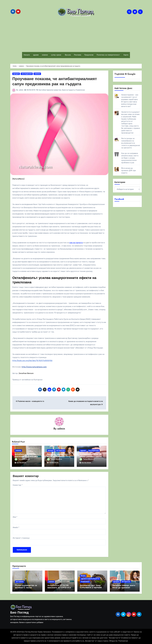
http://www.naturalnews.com (34, 367)
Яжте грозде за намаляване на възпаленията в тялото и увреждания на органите (131, 143)
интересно (60, 451)
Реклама (78, 55)
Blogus (113, 641)
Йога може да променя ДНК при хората (129, 171)
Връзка (68, 55)
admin (21, 90)
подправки (85, 582)
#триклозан (80, 90)
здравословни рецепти (90, 579)
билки (83, 576)
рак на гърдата (76, 242)
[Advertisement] (76, 34)
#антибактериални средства (50, 90)
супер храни (56, 55)
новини (45, 55)
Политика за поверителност (108, 55)
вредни (16, 74)
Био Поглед (19, 613)
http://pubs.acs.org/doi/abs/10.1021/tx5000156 (32, 360)
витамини (20, 582)
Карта (126, 55)
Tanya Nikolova (22, 459)
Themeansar (123, 641)
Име (15, 517)
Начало (27, 55)
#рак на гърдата (68, 90)
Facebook (119, 199)
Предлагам (89, 55)
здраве (36, 55)
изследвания (27, 74)
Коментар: (18, 485)
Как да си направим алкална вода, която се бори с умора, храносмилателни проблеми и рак (130, 158)
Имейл (16, 527)
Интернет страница (21, 538)
